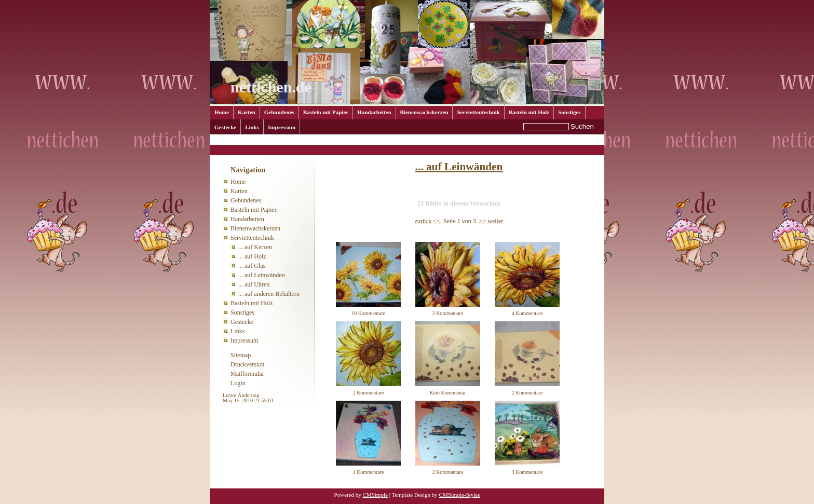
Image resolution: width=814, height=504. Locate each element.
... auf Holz (252, 256)
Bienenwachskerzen (424, 112)
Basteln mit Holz (529, 112)
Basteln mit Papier (326, 112)
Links (252, 127)
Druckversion (247, 364)
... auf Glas (252, 266)
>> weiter (491, 221)
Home (222, 112)
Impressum (282, 127)
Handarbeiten (374, 112)
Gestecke (225, 127)
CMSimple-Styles (460, 495)
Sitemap (241, 355)
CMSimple (375, 495)
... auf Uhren (254, 284)
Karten (247, 112)
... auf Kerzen (255, 247)
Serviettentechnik (478, 112)
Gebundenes (279, 112)
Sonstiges (569, 112)
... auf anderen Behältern (269, 294)
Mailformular (247, 374)
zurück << (428, 221)
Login (238, 383)
